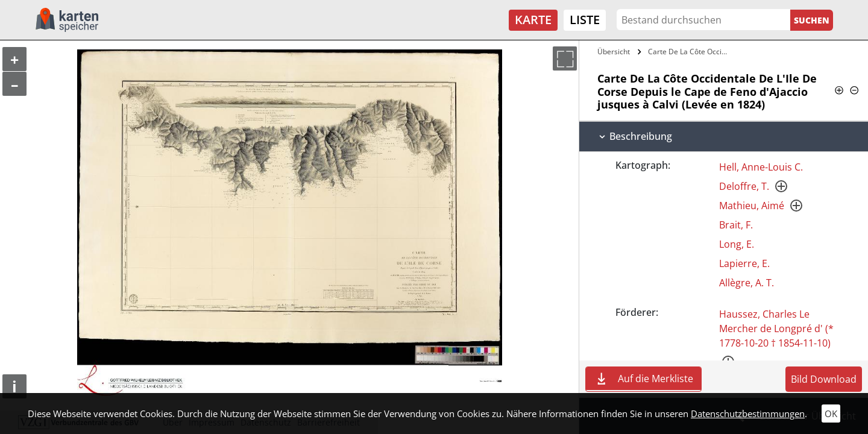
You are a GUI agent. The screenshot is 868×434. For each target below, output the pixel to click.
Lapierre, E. (744, 263)
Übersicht (614, 52)
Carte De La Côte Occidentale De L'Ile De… (689, 52)
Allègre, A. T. (747, 283)
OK (831, 414)
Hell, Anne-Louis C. (761, 167)
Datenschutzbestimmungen (748, 414)
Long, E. (737, 244)
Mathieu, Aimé (752, 206)
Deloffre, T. (744, 186)
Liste (585, 20)
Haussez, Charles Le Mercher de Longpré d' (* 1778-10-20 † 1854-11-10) (776, 329)
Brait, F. (736, 225)
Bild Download (824, 379)
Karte (533, 20)
